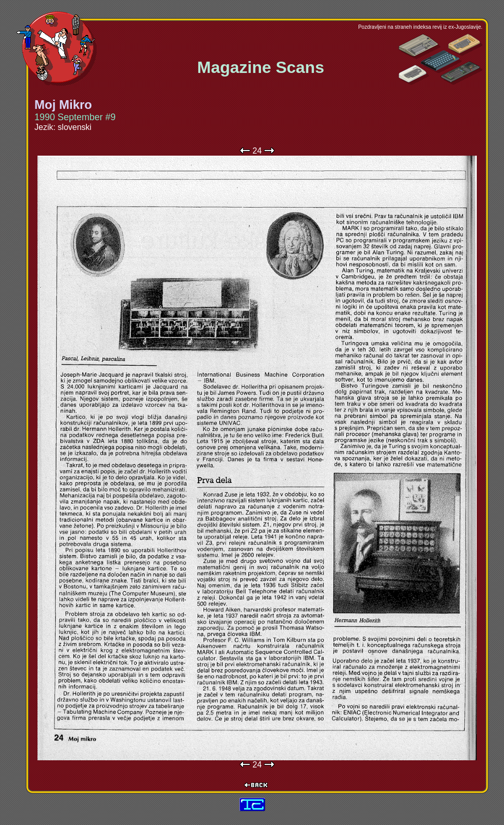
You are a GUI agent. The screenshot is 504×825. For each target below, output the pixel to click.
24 (257, 151)
